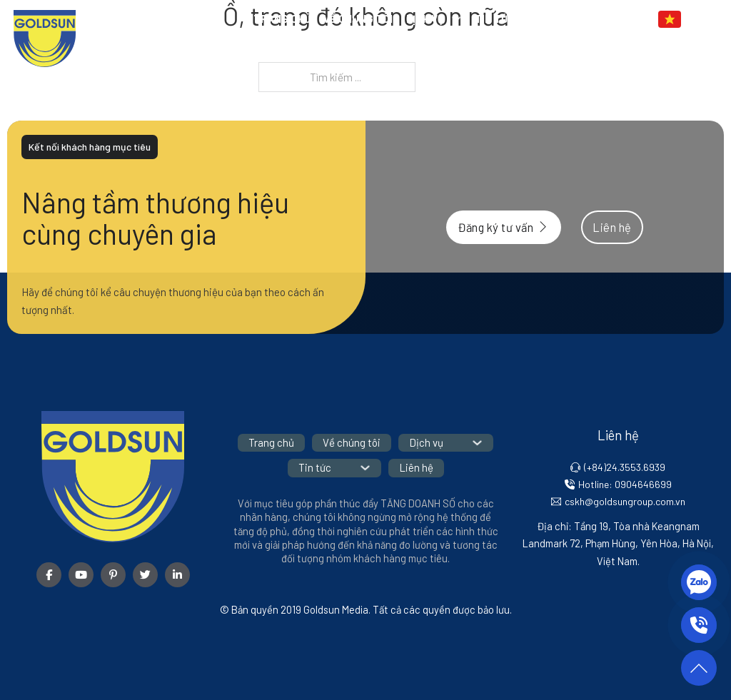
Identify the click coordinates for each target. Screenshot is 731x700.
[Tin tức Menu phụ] (527, 19)
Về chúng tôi (358, 19)
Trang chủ (282, 19)
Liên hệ (564, 19)
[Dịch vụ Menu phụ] (457, 19)
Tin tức (495, 19)
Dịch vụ (425, 19)
